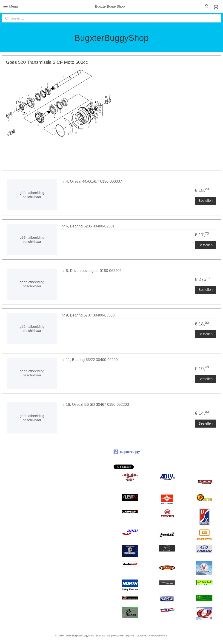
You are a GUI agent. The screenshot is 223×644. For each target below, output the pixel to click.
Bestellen (206, 200)
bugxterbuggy (127, 452)
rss (109, 636)
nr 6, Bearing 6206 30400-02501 (88, 226)
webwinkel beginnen (124, 636)
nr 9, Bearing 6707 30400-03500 (88, 315)
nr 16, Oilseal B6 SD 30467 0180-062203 (95, 405)
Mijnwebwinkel (159, 636)
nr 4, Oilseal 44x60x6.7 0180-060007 (92, 181)
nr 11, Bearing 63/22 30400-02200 (90, 360)
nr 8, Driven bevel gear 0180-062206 (92, 271)
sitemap (101, 636)
